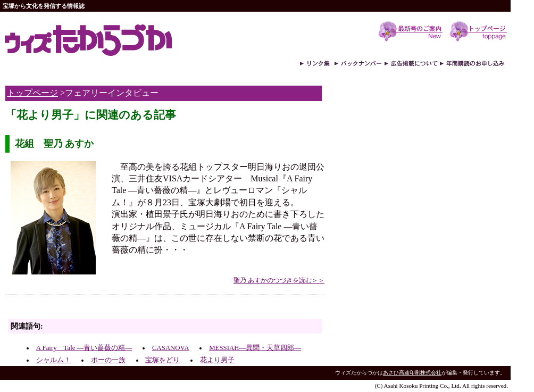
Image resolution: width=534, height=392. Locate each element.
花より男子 (217, 360)
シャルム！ (53, 360)
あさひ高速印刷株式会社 (412, 373)
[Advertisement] (130, 310)
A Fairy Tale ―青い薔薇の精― (84, 348)
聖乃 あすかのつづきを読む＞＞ (279, 280)
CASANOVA (170, 348)
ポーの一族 (108, 360)
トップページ (32, 93)
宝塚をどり (162, 360)
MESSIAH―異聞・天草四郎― (255, 348)
